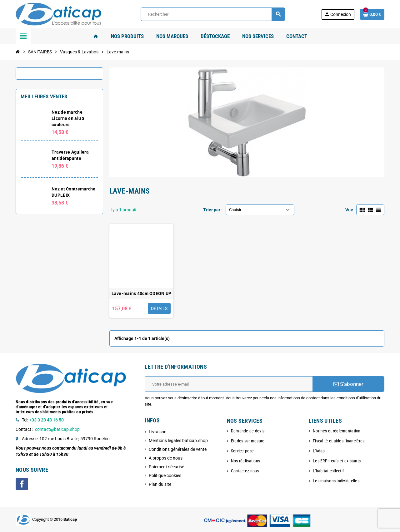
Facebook (22, 484)
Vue (349, 210)
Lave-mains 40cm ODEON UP (142, 293)
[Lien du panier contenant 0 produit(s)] (372, 14)
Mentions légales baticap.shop (178, 441)
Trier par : (213, 210)
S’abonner (348, 384)
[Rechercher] (213, 14)
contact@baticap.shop (57, 429)
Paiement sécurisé (166, 467)
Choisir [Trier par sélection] (235, 210)
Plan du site (160, 484)
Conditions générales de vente (178, 449)
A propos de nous (166, 458)
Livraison (158, 432)
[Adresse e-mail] (229, 384)
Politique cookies (165, 475)
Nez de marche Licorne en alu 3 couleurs (68, 118)
